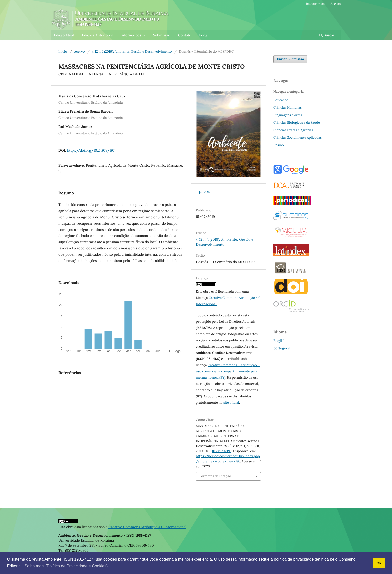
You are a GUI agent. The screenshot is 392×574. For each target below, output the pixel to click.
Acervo (80, 51)
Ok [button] (379, 563)
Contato (185, 35)
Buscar (327, 35)
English (279, 341)
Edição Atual (64, 35)
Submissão (162, 35)
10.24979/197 (222, 451)
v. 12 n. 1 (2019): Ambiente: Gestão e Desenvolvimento (132, 51)
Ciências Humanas (288, 107)
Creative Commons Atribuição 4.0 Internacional (147, 527)
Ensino (279, 145)
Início (63, 51)
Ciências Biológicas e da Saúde (297, 122)
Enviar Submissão (290, 59)
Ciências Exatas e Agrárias (293, 130)
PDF (206, 192)
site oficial (231, 402)
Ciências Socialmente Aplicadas (298, 137)
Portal (204, 35)
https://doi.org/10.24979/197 (91, 150)
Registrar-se (315, 4)
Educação (281, 100)
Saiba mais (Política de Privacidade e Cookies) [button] (66, 566)
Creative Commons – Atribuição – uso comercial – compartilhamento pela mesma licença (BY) (228, 371)
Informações (131, 35)
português (282, 348)
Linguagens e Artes (288, 115)
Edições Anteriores (97, 35)
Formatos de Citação (215, 476)
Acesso (336, 4)
